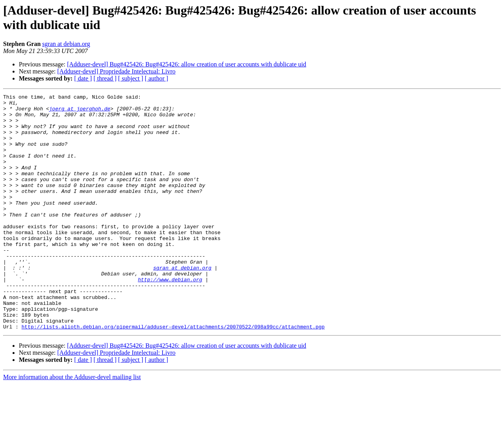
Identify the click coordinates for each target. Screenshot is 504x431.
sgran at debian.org (66, 44)
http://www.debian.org (170, 317)
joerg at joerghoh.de (80, 112)
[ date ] (83, 78)
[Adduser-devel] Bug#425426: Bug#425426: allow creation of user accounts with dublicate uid (187, 64)
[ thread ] (105, 78)
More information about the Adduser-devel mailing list (72, 424)
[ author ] (157, 78)
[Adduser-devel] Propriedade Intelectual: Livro (116, 71)
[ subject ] (131, 78)
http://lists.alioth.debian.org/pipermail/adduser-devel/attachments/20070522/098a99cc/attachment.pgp (173, 374)
